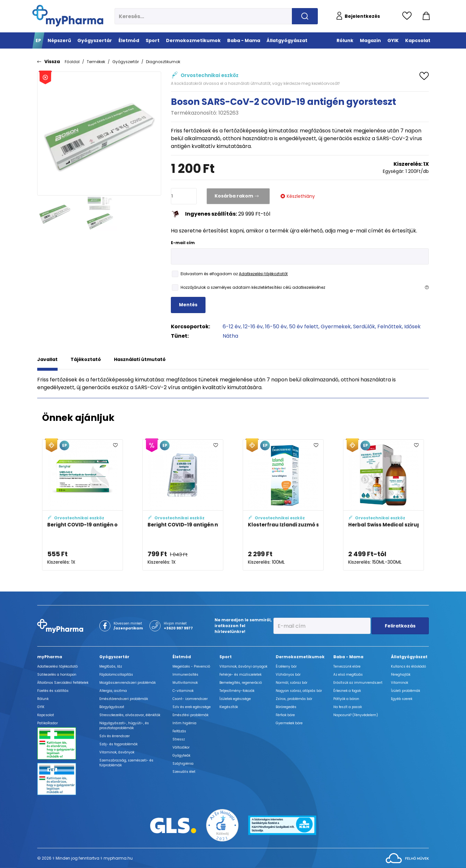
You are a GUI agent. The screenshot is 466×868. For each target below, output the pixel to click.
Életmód (182, 657)
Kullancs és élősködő (408, 666)
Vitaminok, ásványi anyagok (243, 666)
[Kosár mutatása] (426, 16)
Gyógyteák (181, 755)
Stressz (179, 739)
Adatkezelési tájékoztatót (263, 274)
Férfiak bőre (285, 715)
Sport (226, 657)
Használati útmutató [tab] (140, 359)
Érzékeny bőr (286, 666)
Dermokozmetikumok (300, 657)
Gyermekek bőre (289, 723)
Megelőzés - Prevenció (191, 666)
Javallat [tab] (47, 359)
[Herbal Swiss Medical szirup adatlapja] (383, 505)
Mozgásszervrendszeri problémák (128, 683)
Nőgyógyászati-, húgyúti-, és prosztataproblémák (124, 726)
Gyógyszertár (126, 62)
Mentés (188, 305)
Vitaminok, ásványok (117, 752)
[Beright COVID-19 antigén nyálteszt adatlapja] (183, 505)
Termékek (96, 62)
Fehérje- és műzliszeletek (240, 675)
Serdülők (364, 327)
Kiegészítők (229, 707)
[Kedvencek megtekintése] (409, 16)
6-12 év (232, 327)
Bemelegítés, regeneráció (241, 683)
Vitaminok (399, 683)
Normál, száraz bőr (292, 683)
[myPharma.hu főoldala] (68, 16)
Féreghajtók (401, 675)
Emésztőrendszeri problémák (124, 699)
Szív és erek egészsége (192, 707)
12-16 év (253, 327)
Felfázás (179, 731)
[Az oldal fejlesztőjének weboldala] (407, 858)
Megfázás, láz (111, 666)
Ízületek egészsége (235, 699)
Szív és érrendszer (115, 736)
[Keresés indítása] (305, 16)
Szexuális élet (184, 772)
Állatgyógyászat (409, 657)
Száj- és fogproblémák (118, 744)
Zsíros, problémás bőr (294, 699)
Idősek (412, 327)
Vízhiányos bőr (288, 675)
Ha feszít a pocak (348, 707)
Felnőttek (390, 327)
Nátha (230, 336)
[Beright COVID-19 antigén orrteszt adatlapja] (83, 505)
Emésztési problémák (190, 715)
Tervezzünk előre (347, 666)
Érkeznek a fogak (347, 691)
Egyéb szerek (402, 699)
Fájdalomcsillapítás (116, 675)
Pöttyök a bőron (346, 699)
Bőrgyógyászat (112, 707)
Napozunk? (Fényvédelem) (356, 715)
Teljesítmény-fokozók (237, 691)
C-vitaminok (183, 691)
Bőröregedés (286, 707)
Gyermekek (336, 327)
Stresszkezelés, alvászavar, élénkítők (130, 715)
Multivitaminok (185, 683)
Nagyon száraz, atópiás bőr (299, 691)
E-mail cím (183, 243)
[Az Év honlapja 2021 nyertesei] (222, 825)
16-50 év (276, 327)
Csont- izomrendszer (190, 699)
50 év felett (304, 327)
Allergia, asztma (113, 691)
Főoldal (72, 62)
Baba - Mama (348, 657)
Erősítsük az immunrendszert (358, 683)
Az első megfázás (348, 675)
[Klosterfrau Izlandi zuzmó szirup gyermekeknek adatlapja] (283, 505)
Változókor (181, 747)
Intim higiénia (184, 723)
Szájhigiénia (183, 764)
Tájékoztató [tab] (86, 359)
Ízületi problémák (405, 691)
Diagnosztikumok (163, 62)
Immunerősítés (185, 675)
